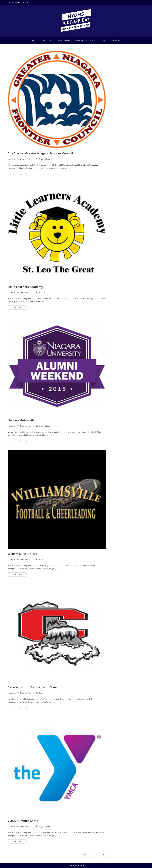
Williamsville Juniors (22, 554)
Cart (9, 2)
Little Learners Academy (25, 287)
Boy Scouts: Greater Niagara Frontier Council (40, 153)
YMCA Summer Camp (23, 821)
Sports (42, 559)
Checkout (25, 2)
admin (13, 159)
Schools (42, 292)
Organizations (45, 159)
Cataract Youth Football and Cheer (33, 687)
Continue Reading (18, 174)
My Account (16, 2)
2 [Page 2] (91, 854)
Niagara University (21, 420)
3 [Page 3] (97, 854)
